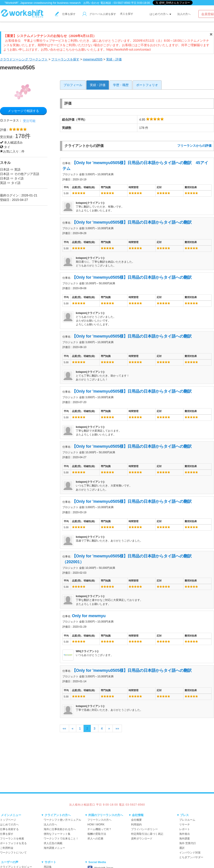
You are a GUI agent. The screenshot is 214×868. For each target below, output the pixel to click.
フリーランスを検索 (12, 839)
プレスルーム (187, 820)
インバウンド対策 (190, 853)
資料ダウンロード (142, 839)
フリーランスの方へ (99, 820)
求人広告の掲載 (53, 843)
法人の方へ (184, 14)
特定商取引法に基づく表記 (147, 834)
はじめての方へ (160, 14)
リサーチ (185, 825)
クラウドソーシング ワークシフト (24, 59)
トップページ (8, 820)
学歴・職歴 (121, 85)
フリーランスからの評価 (194, 146)
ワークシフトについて (13, 853)
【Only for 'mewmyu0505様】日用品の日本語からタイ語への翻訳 (134, 222)
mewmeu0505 (93, 59)
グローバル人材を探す (99, 14)
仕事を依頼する (9, 829)
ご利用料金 (7, 848)
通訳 (182, 848)
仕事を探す (65, 14)
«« (64, 728)
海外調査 (185, 839)
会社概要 (136, 820)
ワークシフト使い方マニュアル (62, 820)
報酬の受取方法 (97, 834)
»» (117, 728)
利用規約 (136, 825)
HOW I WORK (96, 825)
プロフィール (73, 85)
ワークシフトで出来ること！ (61, 839)
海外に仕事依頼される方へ (60, 829)
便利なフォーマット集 (57, 834)
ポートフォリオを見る (13, 843)
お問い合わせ (91, 3)
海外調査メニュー (54, 848)
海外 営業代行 (188, 843)
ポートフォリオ (147, 85)
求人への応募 (95, 839)
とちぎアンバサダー (191, 857)
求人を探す (127, 14)
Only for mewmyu (89, 616)
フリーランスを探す (65, 59)
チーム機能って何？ (99, 829)
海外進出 (185, 834)
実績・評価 (114, 59)
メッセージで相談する (23, 111)
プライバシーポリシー (144, 829)
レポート (185, 829)
